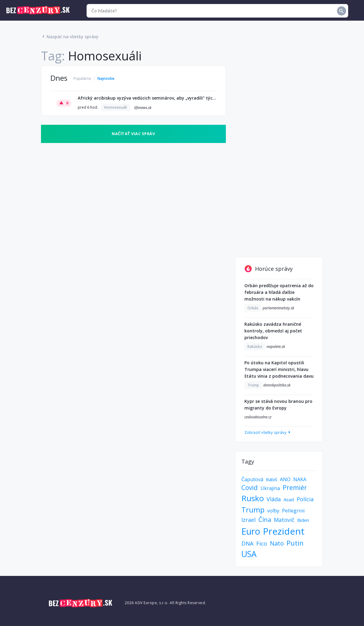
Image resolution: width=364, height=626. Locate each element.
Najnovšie (106, 78)
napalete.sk (276, 347)
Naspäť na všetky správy (70, 37)
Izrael (248, 520)
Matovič (284, 520)
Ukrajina (270, 488)
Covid (250, 488)
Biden (303, 520)
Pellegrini (293, 510)
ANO (285, 479)
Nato (277, 543)
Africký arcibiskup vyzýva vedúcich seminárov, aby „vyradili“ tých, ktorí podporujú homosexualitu (147, 98)
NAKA (300, 479)
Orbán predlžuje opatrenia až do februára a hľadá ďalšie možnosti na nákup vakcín (279, 292)
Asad (289, 499)
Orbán (253, 308)
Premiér (295, 488)
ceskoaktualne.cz (258, 417)
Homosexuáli (116, 107)
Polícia (305, 499)
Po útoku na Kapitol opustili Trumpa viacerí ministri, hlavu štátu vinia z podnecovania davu (279, 369)
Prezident (284, 531)
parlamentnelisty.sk (278, 308)
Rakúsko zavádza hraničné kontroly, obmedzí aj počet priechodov (273, 331)
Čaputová (252, 479)
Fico (262, 543)
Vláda (274, 499)
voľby (273, 511)
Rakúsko (255, 347)
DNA (247, 543)
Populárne (82, 78)
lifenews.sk (143, 108)
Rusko (253, 498)
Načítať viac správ (133, 134)
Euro (251, 531)
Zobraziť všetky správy (268, 432)
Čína (265, 520)
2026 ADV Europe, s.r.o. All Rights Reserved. (165, 603)
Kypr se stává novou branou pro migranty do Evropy (278, 405)
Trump (253, 385)
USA (249, 554)
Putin (295, 543)
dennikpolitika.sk (277, 385)
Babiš (272, 479)
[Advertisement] (279, 157)
